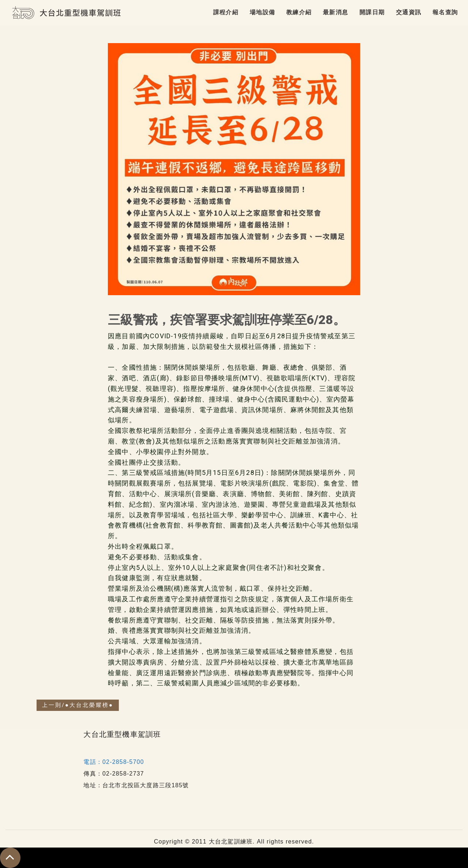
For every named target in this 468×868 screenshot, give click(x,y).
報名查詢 (445, 12)
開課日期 (372, 12)
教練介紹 (299, 12)
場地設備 (262, 12)
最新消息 (335, 12)
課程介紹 (226, 12)
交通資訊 (409, 12)
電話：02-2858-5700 (114, 762)
